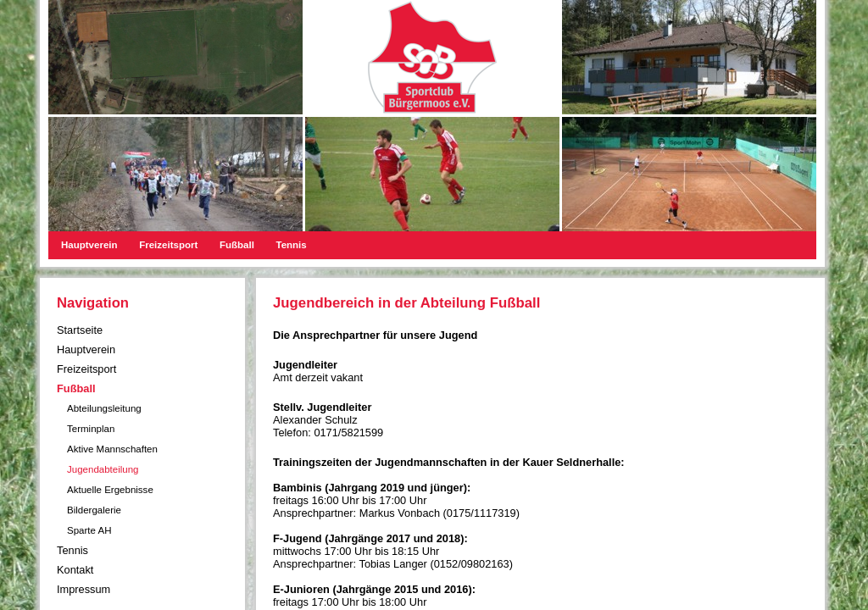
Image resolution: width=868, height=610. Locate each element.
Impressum (83, 589)
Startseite (80, 330)
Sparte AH (89, 530)
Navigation (93, 303)
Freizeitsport (168, 245)
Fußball (237, 245)
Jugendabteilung (103, 469)
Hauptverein (89, 245)
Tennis (291, 245)
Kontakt (75, 570)
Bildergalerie (94, 510)
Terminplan (91, 429)
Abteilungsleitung (104, 408)
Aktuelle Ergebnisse (110, 490)
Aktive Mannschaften (112, 449)
